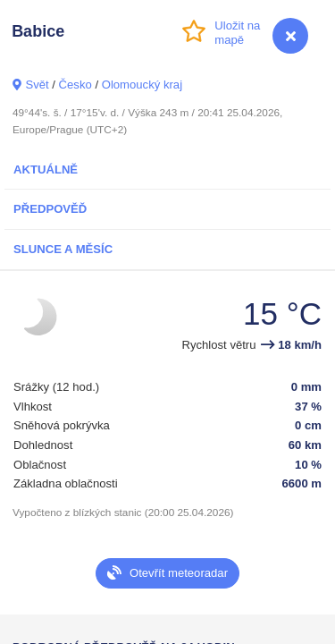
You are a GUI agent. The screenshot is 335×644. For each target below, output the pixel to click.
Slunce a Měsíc (63, 249)
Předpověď (50, 209)
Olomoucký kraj (142, 85)
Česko (75, 85)
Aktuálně (46, 169)
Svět (37, 85)
